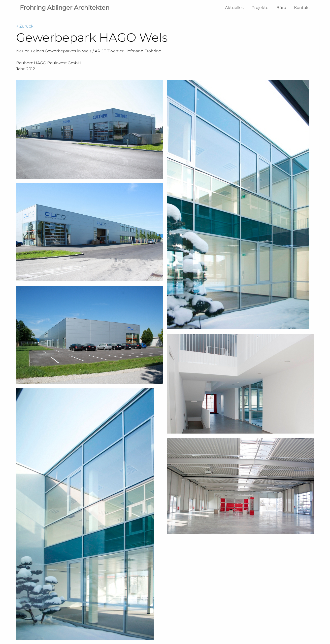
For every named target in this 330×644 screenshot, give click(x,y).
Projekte (260, 8)
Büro (281, 8)
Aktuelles (234, 8)
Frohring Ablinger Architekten (65, 8)
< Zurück (25, 26)
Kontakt (302, 8)
